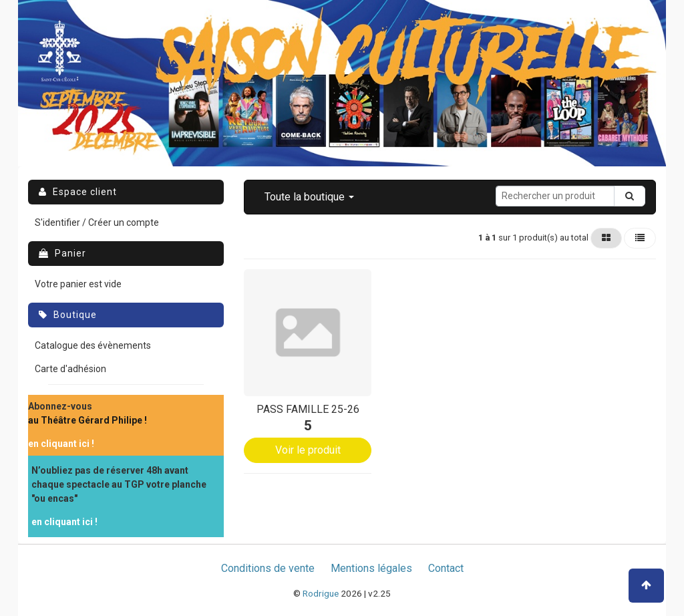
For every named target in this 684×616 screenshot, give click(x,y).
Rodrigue (321, 593)
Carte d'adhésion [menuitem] (70, 369)
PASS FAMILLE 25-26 (308, 409)
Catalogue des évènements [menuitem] (93, 345)
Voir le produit (308, 450)
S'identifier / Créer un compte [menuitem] (97, 222)
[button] (309, 197)
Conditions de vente (268, 568)
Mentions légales (371, 568)
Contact (446, 568)
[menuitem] (88, 414)
